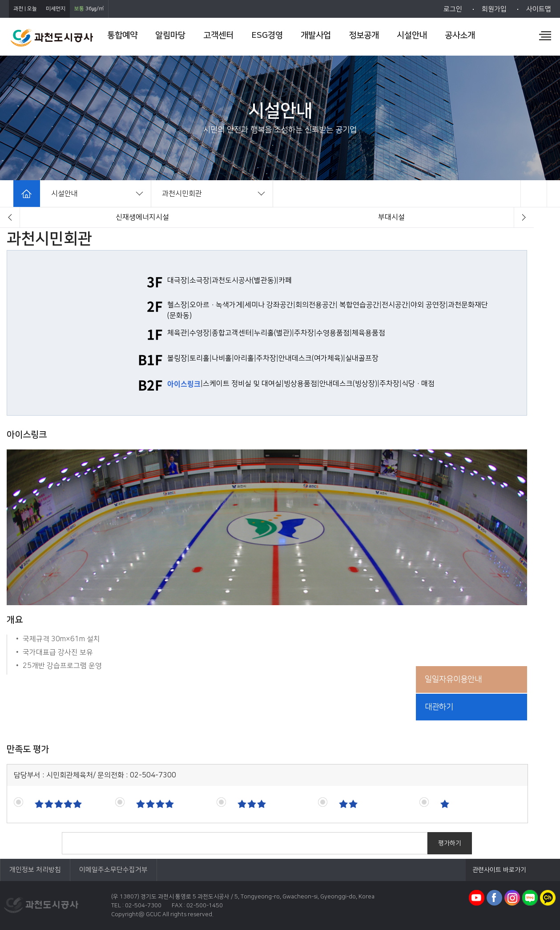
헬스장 (177, 305)
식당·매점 (418, 384)
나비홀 (222, 358)
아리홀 (244, 358)
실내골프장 (362, 358)
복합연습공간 (359, 305)
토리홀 (199, 358)
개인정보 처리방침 (35, 870)
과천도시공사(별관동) (244, 280)
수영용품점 (333, 333)
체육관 (177, 333)
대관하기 (439, 707)
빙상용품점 (300, 384)
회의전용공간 (315, 305)
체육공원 (391, 217)
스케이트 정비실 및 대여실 (242, 384)
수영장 (199, 333)
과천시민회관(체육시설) (142, 217)
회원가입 (494, 9)
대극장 (177, 280)
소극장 (199, 280)
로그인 (453, 9)
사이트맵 (539, 9)
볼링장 (177, 358)
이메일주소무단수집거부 (113, 870)
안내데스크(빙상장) (348, 384)
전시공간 (395, 305)
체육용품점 (369, 333)
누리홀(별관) (273, 333)
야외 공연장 (428, 305)
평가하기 (450, 843)
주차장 (304, 333)
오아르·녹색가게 (216, 305)
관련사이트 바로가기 (499, 870)
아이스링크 (184, 384)
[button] (10, 217)
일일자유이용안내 (453, 679)
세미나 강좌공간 (269, 305)
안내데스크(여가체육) (311, 358)
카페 (285, 280)
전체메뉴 (545, 36)
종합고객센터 (232, 333)
